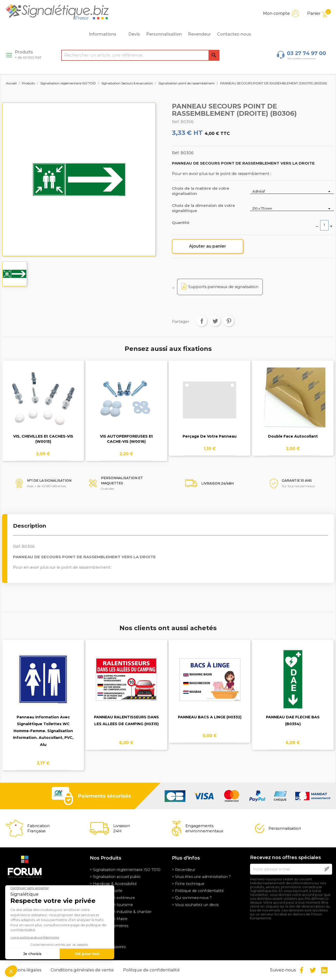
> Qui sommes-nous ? (192, 898)
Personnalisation (164, 34)
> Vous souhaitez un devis (195, 905)
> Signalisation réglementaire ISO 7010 (125, 870)
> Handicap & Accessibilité (113, 884)
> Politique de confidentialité (198, 891)
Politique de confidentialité (151, 970)
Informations (105, 34)
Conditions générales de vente (83, 970)
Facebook (301, 970)
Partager (202, 321)
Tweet (215, 321)
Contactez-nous (234, 34)
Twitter (313, 970)
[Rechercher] (140, 55)
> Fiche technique (188, 884)
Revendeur (199, 34)
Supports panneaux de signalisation (223, 287)
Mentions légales (24, 970)
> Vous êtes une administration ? (201, 877)
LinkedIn (324, 970)
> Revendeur (184, 870)
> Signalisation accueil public (115, 877)
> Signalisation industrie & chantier (121, 912)
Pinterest (229, 321)
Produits (28, 55)
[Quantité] (324, 225)
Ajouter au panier (208, 246)
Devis (134, 34)
